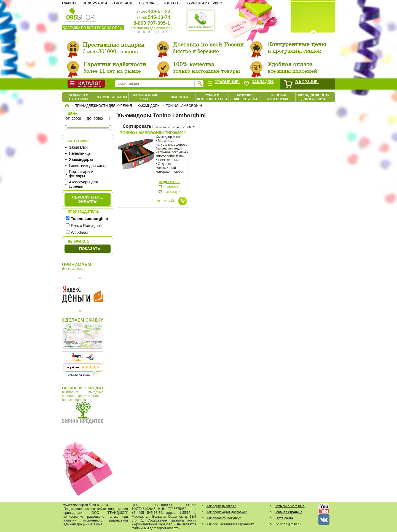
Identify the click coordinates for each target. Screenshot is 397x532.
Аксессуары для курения (83, 184)
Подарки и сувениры (79, 97)
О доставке (123, 3)
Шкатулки (179, 97)
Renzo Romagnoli (86, 226)
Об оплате (148, 3)
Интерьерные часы (145, 97)
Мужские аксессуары (246, 97)
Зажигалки (78, 147)
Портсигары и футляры (81, 174)
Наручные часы (112, 97)
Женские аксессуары (279, 97)
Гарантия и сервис (204, 3)
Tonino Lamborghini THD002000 (153, 133)
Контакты (172, 3)
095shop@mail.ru (288, 524)
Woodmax (80, 232)
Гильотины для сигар (88, 165)
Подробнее (169, 182)
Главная (70, 3)
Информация (95, 3)
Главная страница (289, 512)
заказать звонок (201, 20)
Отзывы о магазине (289, 506)
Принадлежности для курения (313, 97)
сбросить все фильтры (88, 199)
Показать (90, 249)
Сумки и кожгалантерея (212, 97)
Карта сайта (284, 518)
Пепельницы (80, 153)
